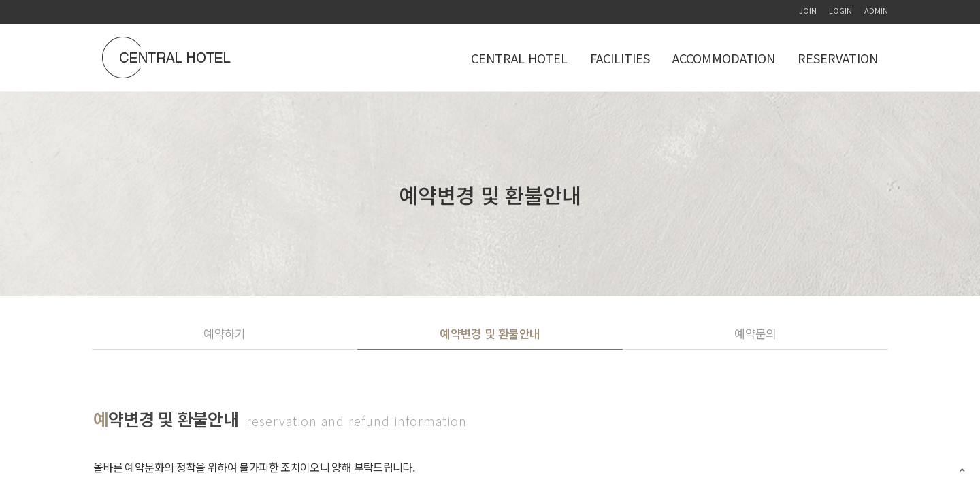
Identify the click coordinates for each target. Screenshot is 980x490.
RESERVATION (838, 58)
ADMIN (876, 10)
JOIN (808, 10)
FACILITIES (620, 58)
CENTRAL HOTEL (519, 58)
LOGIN (840, 10)
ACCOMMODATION (724, 58)
